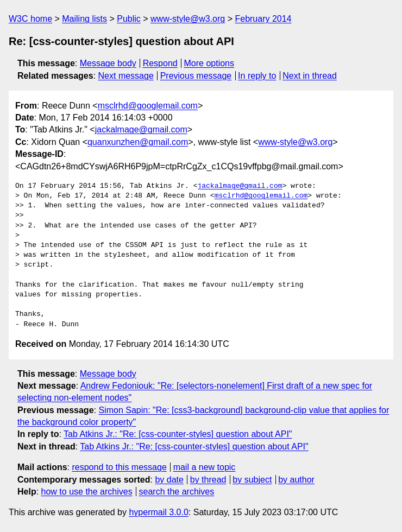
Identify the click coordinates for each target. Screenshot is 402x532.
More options (209, 63)
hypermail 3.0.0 (158, 512)
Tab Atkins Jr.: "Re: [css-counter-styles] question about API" (178, 434)
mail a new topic (205, 467)
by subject (252, 480)
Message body (108, 63)
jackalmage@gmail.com (141, 129)
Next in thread (310, 76)
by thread (208, 480)
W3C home (30, 19)
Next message (126, 76)
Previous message (196, 76)
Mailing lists (84, 19)
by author (296, 480)
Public (129, 19)
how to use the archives (87, 492)
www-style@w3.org (188, 19)
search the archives (177, 492)
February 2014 (263, 19)
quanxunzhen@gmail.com (138, 142)
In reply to (257, 76)
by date (169, 480)
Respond (160, 63)
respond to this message (119, 467)
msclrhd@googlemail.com (148, 106)
